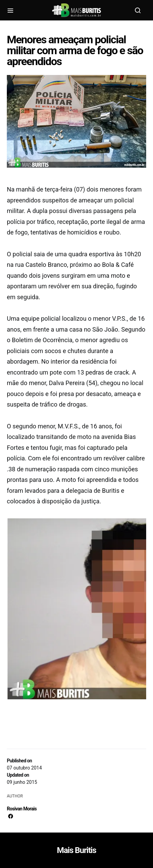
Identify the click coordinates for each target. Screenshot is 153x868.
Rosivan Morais (22, 809)
